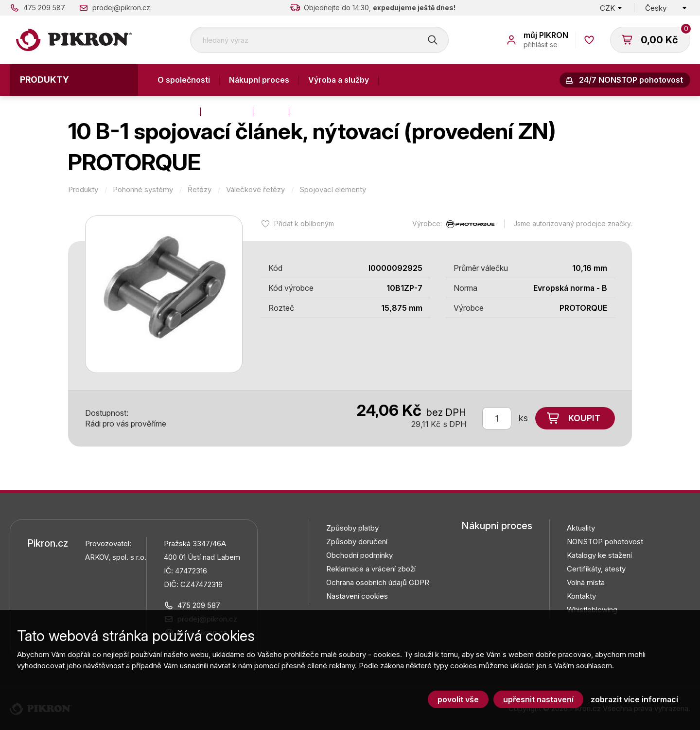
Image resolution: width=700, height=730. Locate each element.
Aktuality (227, 111)
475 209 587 (44, 8)
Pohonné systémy (143, 190)
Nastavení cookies (357, 596)
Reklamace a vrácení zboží (371, 569)
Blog (271, 111)
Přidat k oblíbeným (304, 223)
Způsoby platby (352, 528)
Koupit (584, 418)
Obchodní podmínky (359, 555)
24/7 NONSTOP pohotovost (631, 80)
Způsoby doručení (357, 542)
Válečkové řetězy (255, 190)
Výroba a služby (339, 80)
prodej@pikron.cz (121, 8)
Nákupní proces (259, 80)
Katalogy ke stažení (599, 555)
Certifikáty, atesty (596, 569)
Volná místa (586, 582)
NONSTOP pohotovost (605, 542)
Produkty (44, 80)
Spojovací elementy (333, 190)
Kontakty (174, 111)
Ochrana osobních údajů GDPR (378, 582)
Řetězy (200, 190)
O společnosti (184, 80)
